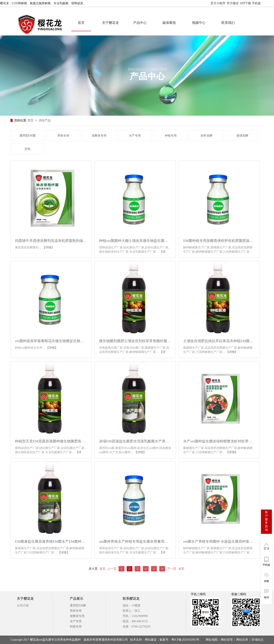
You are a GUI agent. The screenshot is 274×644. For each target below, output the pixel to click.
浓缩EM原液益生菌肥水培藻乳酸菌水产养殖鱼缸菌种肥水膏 (135, 443)
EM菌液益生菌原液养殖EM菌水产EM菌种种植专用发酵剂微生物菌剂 (51, 543)
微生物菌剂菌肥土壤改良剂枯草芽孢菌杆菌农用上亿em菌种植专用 (135, 342)
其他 (27, 149)
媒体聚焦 (169, 23)
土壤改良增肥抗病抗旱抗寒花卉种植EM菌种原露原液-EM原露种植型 (219, 342)
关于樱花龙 (110, 23)
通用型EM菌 (28, 136)
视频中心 (199, 23)
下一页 (172, 569)
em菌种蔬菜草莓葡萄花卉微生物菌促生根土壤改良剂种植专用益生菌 (51, 342)
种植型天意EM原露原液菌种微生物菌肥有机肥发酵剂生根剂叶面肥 (51, 443)
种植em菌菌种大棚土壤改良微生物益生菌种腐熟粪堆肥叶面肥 (135, 242)
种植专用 (171, 136)
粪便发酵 (242, 136)
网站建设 (151, 640)
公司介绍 (23, 605)
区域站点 (258, 640)
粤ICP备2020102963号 (185, 640)
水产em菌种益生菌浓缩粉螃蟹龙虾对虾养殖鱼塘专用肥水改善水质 (219, 443)
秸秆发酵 (207, 136)
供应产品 (45, 120)
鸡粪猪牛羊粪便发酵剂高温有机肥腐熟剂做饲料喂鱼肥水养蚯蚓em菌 (51, 242)
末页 (181, 569)
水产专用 (135, 136)
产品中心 (140, 23)
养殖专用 (63, 136)
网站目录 (242, 640)
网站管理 (227, 640)
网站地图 (268, 3)
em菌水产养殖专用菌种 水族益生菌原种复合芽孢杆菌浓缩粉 (219, 543)
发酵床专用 (99, 136)
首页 (81, 23)
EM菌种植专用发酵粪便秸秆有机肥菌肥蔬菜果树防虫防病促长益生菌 (219, 242)
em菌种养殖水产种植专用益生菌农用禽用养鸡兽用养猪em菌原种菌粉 (135, 543)
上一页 (112, 569)
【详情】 (48, 247)
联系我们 (228, 23)
